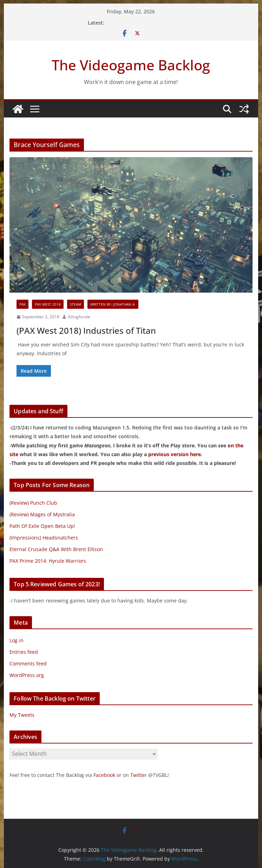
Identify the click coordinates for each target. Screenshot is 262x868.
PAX (22, 304)
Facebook (104, 775)
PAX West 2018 (48, 304)
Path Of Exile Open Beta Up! (42, 526)
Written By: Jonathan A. (113, 304)
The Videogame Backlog (131, 65)
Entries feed (24, 652)
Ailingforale (79, 317)
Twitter (139, 775)
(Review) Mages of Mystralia (42, 514)
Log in (17, 640)
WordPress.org (27, 675)
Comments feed (28, 663)
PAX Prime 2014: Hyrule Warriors (48, 561)
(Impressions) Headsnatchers (44, 538)
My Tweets (22, 715)
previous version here (175, 454)
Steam (76, 304)
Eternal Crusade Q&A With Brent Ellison (56, 549)
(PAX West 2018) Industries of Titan (86, 330)
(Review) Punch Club (33, 503)
